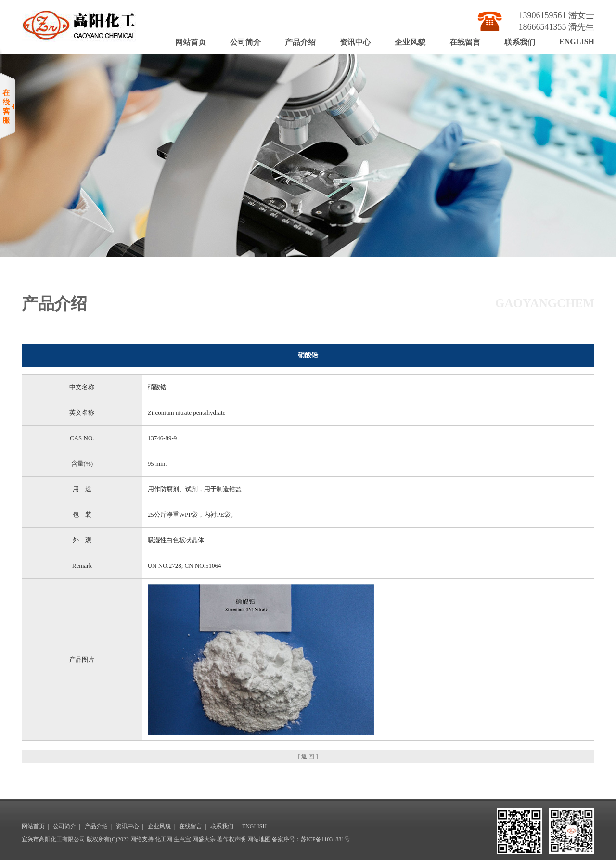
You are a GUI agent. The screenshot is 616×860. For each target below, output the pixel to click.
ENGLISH (577, 42)
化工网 (164, 839)
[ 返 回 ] (308, 756)
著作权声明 (231, 839)
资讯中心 (355, 42)
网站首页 (191, 42)
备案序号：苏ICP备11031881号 (311, 839)
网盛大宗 (204, 839)
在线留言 (465, 42)
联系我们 (520, 42)
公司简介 (245, 42)
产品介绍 (300, 42)
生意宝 (182, 839)
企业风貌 (410, 42)
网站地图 (259, 839)
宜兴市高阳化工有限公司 (53, 839)
